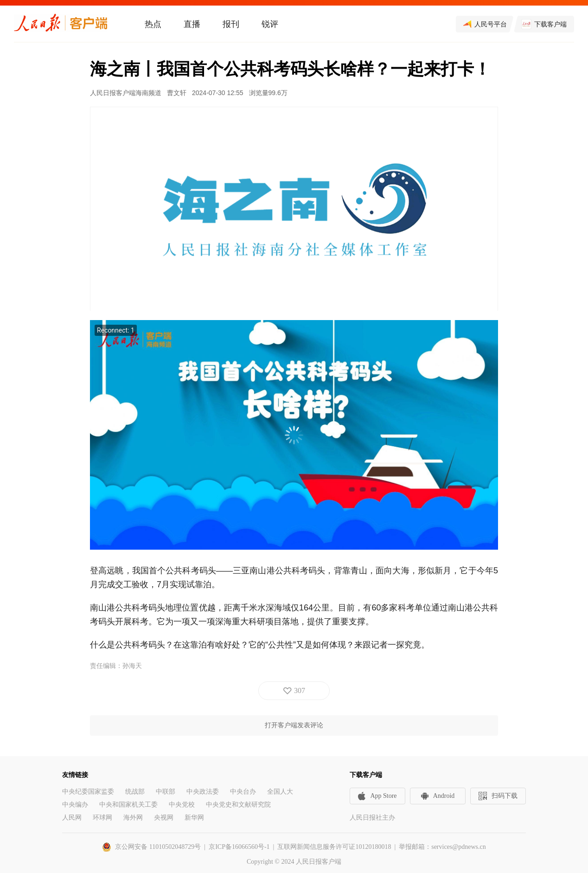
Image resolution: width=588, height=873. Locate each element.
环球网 (102, 818)
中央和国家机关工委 (128, 805)
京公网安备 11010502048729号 (158, 847)
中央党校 (182, 805)
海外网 (133, 818)
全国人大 (280, 792)
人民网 (72, 818)
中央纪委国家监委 (88, 792)
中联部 (166, 792)
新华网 (194, 818)
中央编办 (75, 805)
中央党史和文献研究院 (238, 805)
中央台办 (243, 792)
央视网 (164, 818)
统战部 (135, 792)
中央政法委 (203, 792)
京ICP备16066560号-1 (239, 847)
